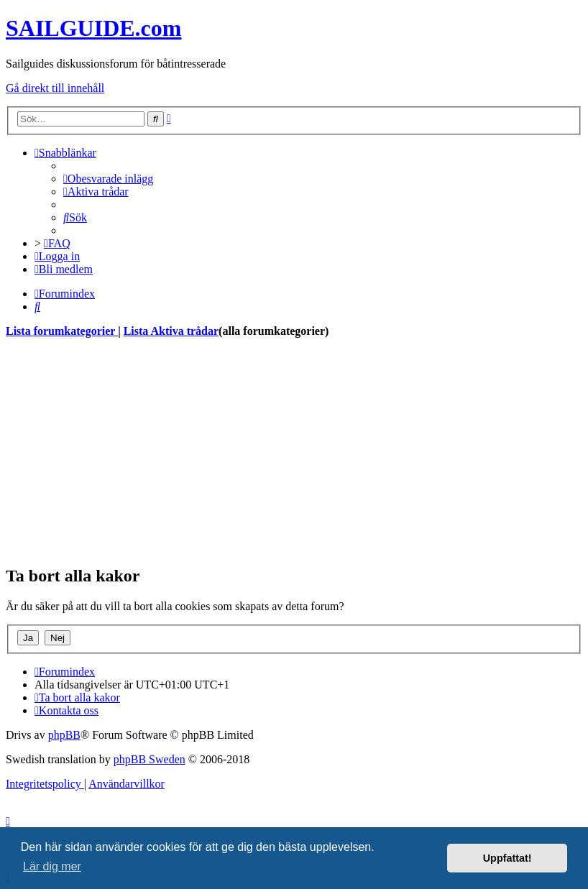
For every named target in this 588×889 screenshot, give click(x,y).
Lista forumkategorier (62, 331)
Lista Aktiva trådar (171, 331)
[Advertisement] (294, 451)
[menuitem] (108, 179)
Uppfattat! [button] (507, 858)
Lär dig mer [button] (52, 866)
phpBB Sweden (150, 759)
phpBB (64, 735)
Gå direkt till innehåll (55, 88)
